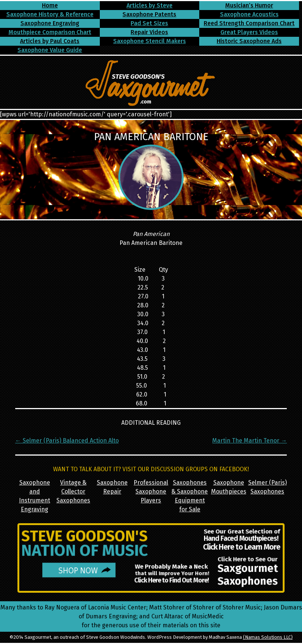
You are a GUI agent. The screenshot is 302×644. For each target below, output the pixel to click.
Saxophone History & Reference (50, 14)
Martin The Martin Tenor (250, 441)
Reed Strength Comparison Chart (249, 23)
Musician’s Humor (249, 5)
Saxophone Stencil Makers (150, 41)
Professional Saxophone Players (151, 491)
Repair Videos (149, 32)
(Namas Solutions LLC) (268, 637)
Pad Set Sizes (149, 23)
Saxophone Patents (149, 14)
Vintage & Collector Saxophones (73, 491)
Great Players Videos (249, 32)
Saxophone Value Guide (50, 50)
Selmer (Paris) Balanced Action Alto (67, 441)
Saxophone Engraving (50, 23)
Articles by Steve (150, 5)
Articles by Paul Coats (50, 41)
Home (50, 5)
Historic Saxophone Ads (249, 41)
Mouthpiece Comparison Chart (50, 32)
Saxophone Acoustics (249, 14)
